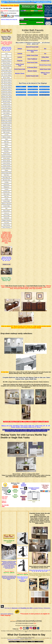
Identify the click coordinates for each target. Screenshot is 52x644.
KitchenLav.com (13, 621)
